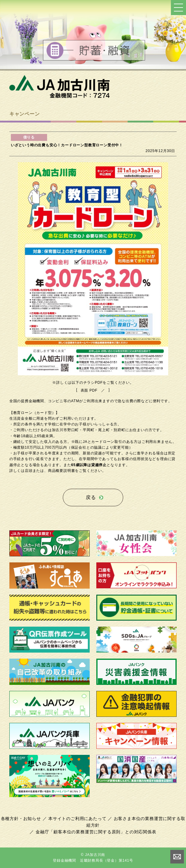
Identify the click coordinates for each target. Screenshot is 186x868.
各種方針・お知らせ (21, 819)
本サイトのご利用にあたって (77, 819)
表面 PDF (89, 390)
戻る (91, 497)
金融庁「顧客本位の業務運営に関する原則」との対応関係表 (96, 832)
